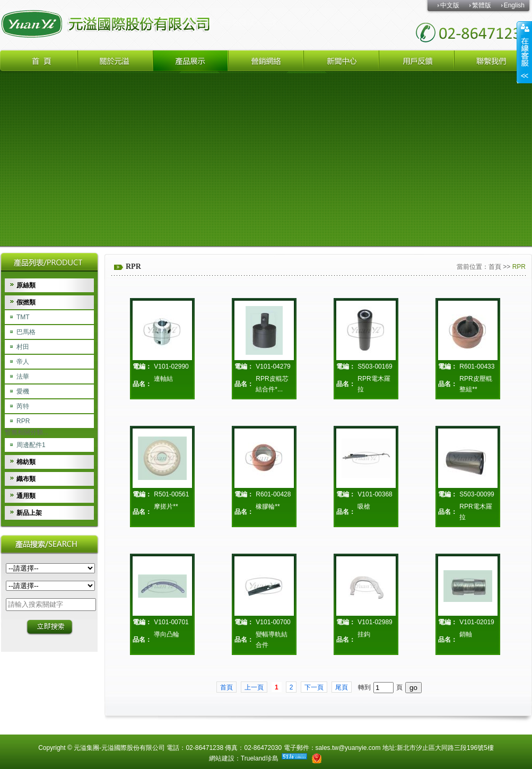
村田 (23, 347)
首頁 (495, 267)
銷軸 (466, 634)
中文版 (450, 5)
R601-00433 (477, 366)
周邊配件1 (31, 445)
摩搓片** (166, 506)
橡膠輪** (268, 506)
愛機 (23, 391)
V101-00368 (375, 494)
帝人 (23, 362)
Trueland (253, 758)
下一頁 (314, 687)
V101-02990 (171, 366)
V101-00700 (273, 622)
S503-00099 (477, 494)
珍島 (272, 758)
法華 (23, 377)
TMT (23, 317)
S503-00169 (375, 366)
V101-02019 (477, 622)
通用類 (26, 496)
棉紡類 (26, 462)
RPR (23, 421)
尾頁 (342, 687)
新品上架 (29, 513)
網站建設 (222, 758)
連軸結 (163, 379)
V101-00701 (171, 622)
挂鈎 (364, 634)
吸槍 (364, 506)
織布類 (26, 479)
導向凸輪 (167, 634)
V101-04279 (273, 366)
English (514, 5)
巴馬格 (26, 332)
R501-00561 (171, 494)
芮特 (23, 406)
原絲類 (26, 285)
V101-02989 (375, 622)
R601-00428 (273, 494)
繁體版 (482, 5)
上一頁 (254, 687)
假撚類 (26, 302)
